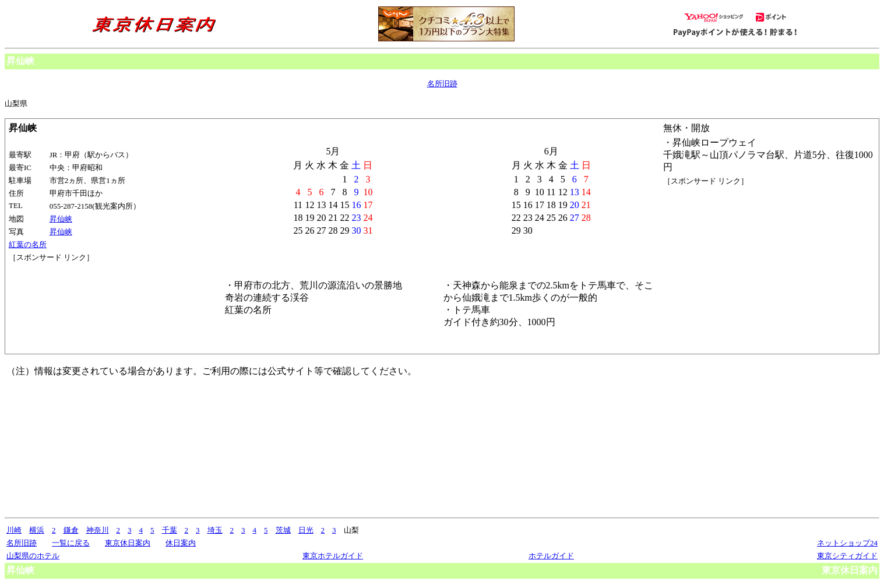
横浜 (37, 530)
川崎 (14, 530)
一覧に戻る (71, 543)
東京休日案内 (128, 543)
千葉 (170, 530)
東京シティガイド (847, 556)
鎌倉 (71, 530)
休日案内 (181, 543)
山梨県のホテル (33, 556)
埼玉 (215, 530)
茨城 (283, 530)
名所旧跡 (442, 84)
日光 (306, 530)
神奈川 (98, 530)
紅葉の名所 (28, 244)
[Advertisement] (61, 307)
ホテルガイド (551, 556)
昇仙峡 (61, 219)
